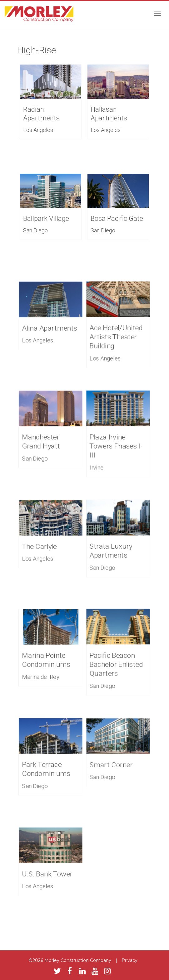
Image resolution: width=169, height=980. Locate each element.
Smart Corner (112, 764)
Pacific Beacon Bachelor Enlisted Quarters (117, 664)
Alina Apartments (50, 328)
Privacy (129, 960)
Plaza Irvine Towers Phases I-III (116, 445)
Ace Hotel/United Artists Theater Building (116, 336)
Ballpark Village (46, 218)
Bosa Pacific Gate (117, 218)
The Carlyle (40, 546)
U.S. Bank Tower (48, 873)
